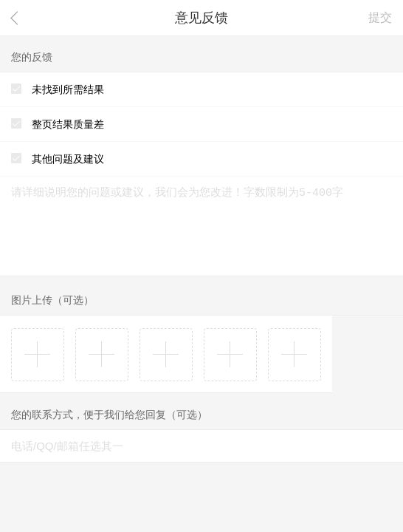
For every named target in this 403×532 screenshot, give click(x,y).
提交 (380, 17)
